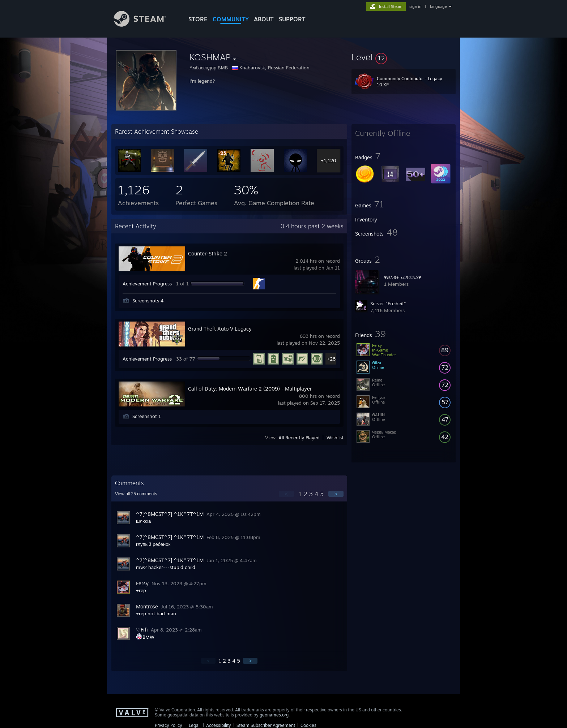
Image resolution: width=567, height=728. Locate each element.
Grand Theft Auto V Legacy (220, 329)
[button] (404, 57)
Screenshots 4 (148, 301)
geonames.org (274, 715)
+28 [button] (331, 359)
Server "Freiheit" (388, 303)
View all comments (136, 494)
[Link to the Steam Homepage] (145, 25)
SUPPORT (292, 19)
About (264, 19)
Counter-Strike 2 (208, 253)
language (438, 7)
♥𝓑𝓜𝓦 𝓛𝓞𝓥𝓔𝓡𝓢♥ (402, 277)
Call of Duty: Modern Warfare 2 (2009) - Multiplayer (250, 389)
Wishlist (335, 438)
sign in (415, 7)
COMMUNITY (231, 19)
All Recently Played (299, 438)
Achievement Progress (147, 284)
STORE (198, 19)
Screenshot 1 (147, 416)
